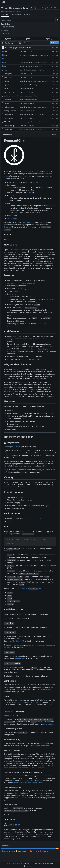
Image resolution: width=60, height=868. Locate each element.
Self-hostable (12, 218)
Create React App (28, 222)
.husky (6, 51)
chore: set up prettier (27, 92)
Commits (11, 39)
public (6, 59)
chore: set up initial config (28, 85)
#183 (47, 81)
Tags (49, 39)
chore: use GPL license (27, 103)
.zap (5, 55)
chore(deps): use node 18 (28, 88)
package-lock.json (10, 111)
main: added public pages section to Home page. (36, 122)
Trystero (7, 227)
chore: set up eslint (26, 51)
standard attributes (34, 588)
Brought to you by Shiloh (15, 863)
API (35, 866)
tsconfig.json (8, 129)
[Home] (4, 3)
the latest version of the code (38, 746)
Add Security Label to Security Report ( (32, 55)
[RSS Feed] (32, 8)
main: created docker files (28, 96)
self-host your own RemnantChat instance (28, 783)
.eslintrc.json (8, 77)
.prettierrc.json (9, 92)
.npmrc (6, 85)
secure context (48, 724)
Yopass (50, 263)
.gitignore (7, 81)
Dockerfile (7, 100)
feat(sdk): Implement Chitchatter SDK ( (32, 81)
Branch (30, 39)
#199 (47, 55)
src (5, 66)
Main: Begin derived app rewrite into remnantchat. (36, 63)
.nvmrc (6, 88)
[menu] (25, 866)
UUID (6, 254)
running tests (20, 658)
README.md (8, 122)
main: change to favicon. (28, 59)
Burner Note (40, 263)
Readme (5, 31)
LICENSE (7, 103)
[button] (20, 43)
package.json (8, 114)
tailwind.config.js (10, 126)
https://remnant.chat (34, 519)
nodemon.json (9, 107)
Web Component (10, 534)
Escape (54, 135)
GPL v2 (35, 182)
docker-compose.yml (11, 96)
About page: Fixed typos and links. (20, 48)
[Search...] (57, 20)
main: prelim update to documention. (32, 114)
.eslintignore (8, 74)
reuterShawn (9, 8)
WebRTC (30, 193)
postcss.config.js (10, 118)
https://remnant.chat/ (17, 250)
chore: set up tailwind (27, 118)
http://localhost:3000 (16, 641)
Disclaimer (14, 825)
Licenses (30, 866)
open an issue (15, 447)
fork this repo (48, 689)
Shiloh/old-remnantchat (15, 11)
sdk (5, 63)
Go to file (27, 43)
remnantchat (22, 8)
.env (5, 70)
